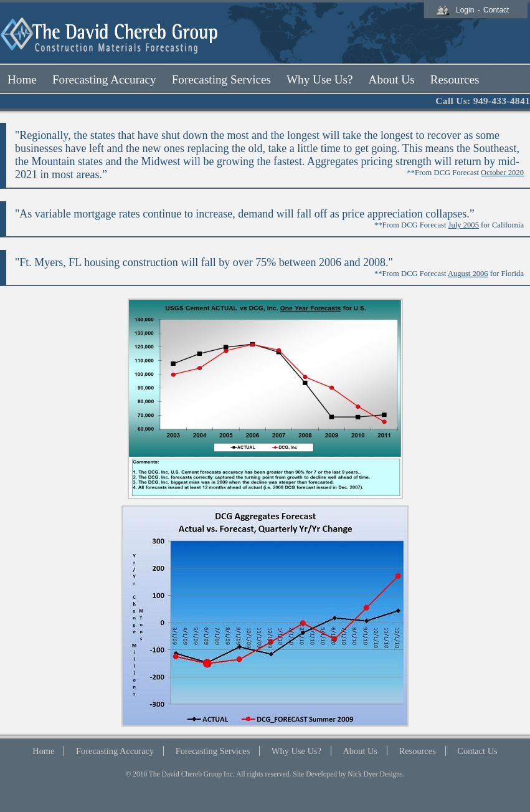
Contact (496, 10)
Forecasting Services (213, 751)
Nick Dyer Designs (375, 774)
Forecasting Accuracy (115, 751)
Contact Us (477, 751)
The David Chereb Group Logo (110, 36)
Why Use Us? (296, 751)
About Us (360, 751)
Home (43, 751)
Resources (418, 751)
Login (465, 10)
